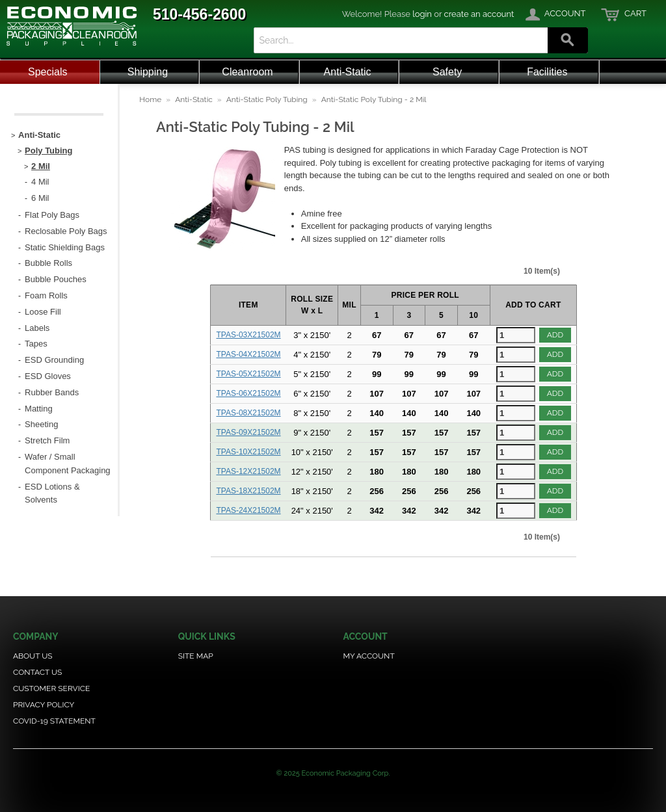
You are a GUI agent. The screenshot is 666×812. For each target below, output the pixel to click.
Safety (447, 72)
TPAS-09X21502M (248, 432)
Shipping (148, 72)
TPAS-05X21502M (248, 374)
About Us (33, 656)
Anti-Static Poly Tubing (267, 99)
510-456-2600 (199, 14)
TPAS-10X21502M (248, 452)
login (422, 14)
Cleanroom (247, 72)
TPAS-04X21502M (248, 354)
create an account (479, 14)
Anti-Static (348, 72)
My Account (368, 656)
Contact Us (37, 672)
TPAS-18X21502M (248, 491)
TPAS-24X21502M (248, 510)
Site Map (196, 656)
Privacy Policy (44, 705)
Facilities (547, 72)
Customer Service (51, 688)
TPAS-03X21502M (248, 335)
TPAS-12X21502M (248, 471)
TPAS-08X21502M (248, 413)
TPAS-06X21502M (248, 393)
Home (150, 99)
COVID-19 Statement (54, 721)
